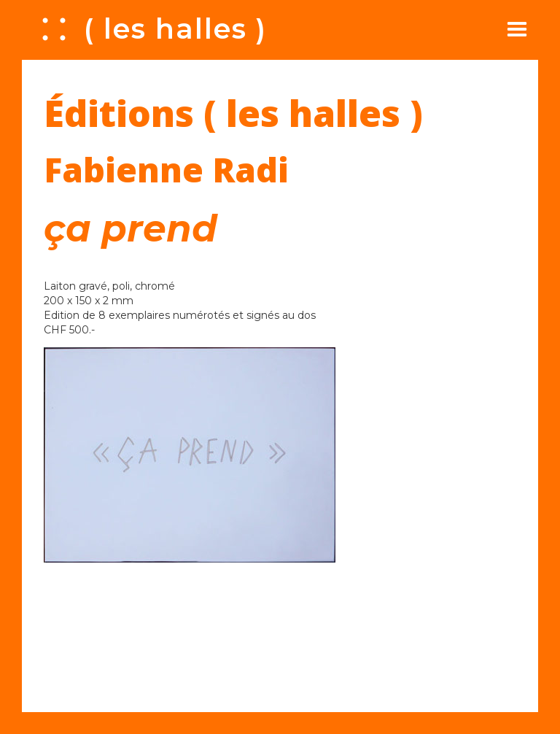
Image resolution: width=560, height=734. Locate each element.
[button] (517, 29)
